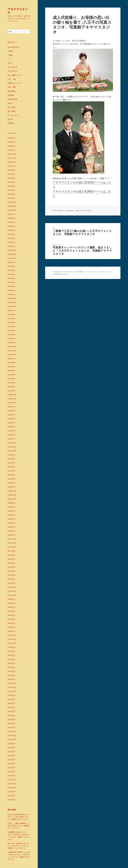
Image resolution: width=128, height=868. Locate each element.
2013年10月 (12, 740)
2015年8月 (11, 651)
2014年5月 (11, 711)
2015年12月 (12, 635)
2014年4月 (11, 715)
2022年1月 (11, 343)
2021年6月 (11, 371)
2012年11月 (12, 784)
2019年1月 (11, 487)
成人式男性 (12, 111)
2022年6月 (11, 322)
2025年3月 (11, 190)
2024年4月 (11, 234)
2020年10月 (12, 403)
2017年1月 (11, 583)
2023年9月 (11, 262)
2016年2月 (11, 627)
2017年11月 (12, 543)
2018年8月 (11, 507)
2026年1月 (11, 150)
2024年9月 (11, 214)
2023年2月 (11, 290)
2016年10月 (12, 595)
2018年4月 (11, 523)
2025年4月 (11, 186)
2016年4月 (11, 619)
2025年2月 (11, 194)
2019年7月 (11, 463)
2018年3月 (11, 527)
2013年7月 (11, 752)
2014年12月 (12, 683)
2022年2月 (11, 339)
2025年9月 (11, 166)
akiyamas (70, 211)
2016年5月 (11, 615)
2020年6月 (11, 419)
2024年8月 (11, 218)
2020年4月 (11, 427)
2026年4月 (11, 138)
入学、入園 (12, 79)
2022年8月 (11, 314)
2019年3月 (11, 479)
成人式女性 (12, 107)
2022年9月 (11, 310)
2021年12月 (12, 347)
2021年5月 (11, 375)
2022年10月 (12, 306)
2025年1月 (11, 198)
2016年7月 (11, 607)
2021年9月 (11, 359)
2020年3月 (11, 431)
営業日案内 (12, 91)
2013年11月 (12, 735)
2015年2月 (11, 675)
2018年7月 (11, 511)
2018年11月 (12, 495)
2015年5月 (11, 663)
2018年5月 (11, 519)
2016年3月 (11, 623)
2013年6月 (11, 756)
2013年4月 (11, 764)
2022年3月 (11, 334)
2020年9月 (11, 407)
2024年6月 (11, 226)
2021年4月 (11, 379)
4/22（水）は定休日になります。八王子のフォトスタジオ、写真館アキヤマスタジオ (19, 846)
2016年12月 (12, 587)
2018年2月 (11, 531)
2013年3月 (11, 768)
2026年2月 (11, 146)
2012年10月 (12, 788)
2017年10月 (12, 547)
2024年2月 (11, 242)
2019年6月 (11, 467)
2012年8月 (11, 796)
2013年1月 (11, 776)
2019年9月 (11, 455)
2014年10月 (12, 691)
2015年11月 (12, 639)
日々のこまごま (13, 115)
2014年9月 (11, 695)
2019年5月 (11, 471)
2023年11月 (12, 254)
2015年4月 (11, 667)
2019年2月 (11, 483)
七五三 (10, 63)
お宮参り (11, 51)
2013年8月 (11, 748)
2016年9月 (11, 599)
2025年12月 (12, 154)
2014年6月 (11, 707)
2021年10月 (12, 355)
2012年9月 (11, 792)
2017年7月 (11, 559)
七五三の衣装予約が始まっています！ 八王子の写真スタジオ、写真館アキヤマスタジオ (19, 817)
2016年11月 (12, 591)
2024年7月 (11, 222)
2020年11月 (12, 399)
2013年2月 (11, 772)
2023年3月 (11, 286)
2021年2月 (11, 387)
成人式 (10, 103)
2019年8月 (11, 459)
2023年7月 (11, 270)
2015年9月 (11, 647)
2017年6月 (11, 563)
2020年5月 (11, 423)
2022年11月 (12, 302)
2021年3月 (11, 383)
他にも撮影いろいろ (15, 75)
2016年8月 (11, 603)
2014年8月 (11, 699)
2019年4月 (11, 475)
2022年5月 (11, 326)
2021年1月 (11, 391)
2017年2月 (11, 579)
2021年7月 (11, 367)
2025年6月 (11, 178)
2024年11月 (12, 206)
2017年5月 (11, 567)
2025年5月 (11, 182)
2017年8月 (11, 555)
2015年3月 (11, 671)
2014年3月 (11, 719)
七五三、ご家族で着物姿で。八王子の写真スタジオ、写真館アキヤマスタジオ (19, 826)
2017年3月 (11, 575)
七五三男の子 (12, 71)
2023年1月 (11, 294)
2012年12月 (12, 780)
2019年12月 (12, 443)
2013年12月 (12, 731)
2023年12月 (12, 250)
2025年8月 (11, 170)
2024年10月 (12, 210)
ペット (10, 59)
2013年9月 (11, 744)
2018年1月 (11, 535)
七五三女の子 (12, 67)
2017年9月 (11, 551)
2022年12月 (12, 298)
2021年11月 (12, 351)
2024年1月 (11, 246)
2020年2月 (11, 435)
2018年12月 (12, 491)
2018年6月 (11, 515)
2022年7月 (11, 318)
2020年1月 (11, 439)
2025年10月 (12, 162)
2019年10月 (12, 451)
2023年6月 (11, 274)
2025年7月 (11, 174)
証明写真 (11, 123)
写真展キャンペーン (15, 83)
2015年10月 (12, 643)
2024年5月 (11, 230)
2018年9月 (11, 503)
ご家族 (10, 55)
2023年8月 (11, 266)
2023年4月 (11, 282)
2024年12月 (12, 202)
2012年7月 (11, 800)
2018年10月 (12, 499)
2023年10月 (12, 258)
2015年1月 (11, 679)
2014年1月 (11, 727)
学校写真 (11, 95)
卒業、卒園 (12, 87)
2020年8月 (11, 411)
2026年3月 (11, 142)
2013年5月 (11, 760)
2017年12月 (12, 539)
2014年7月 (11, 703)
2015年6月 (11, 659)
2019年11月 (12, 447)
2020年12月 (12, 395)
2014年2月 (11, 723)
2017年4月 (11, 571)
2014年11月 (12, 687)
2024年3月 (11, 238)
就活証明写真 (12, 99)
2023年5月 (11, 278)
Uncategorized (13, 47)
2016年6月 (11, 611)
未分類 (10, 119)
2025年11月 (12, 158)
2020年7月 (11, 415)
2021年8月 (11, 363)
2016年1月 (11, 631)
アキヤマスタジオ (18, 11)
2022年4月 (11, 330)
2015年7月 (11, 655)
